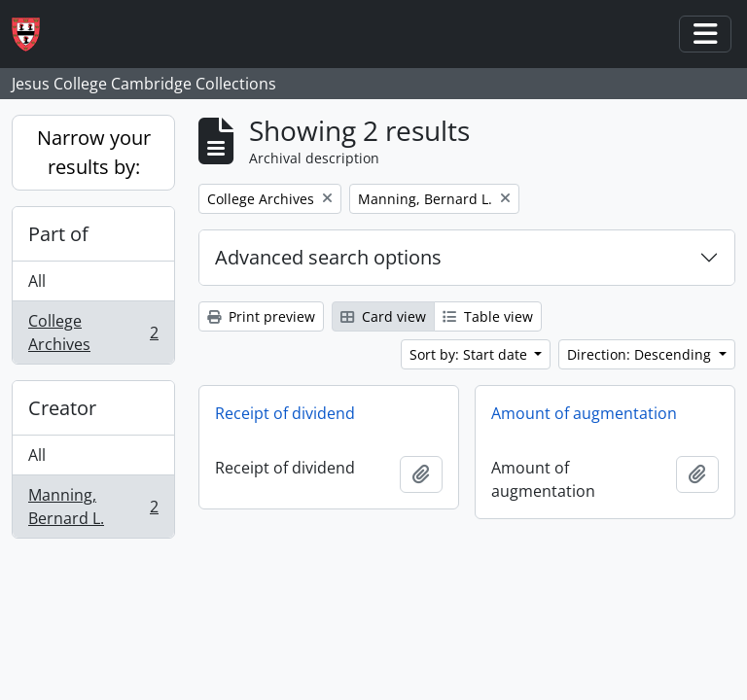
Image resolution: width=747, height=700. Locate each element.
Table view (488, 316)
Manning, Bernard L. (93, 507)
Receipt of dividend (285, 413)
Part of (58, 234)
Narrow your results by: (94, 152)
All (37, 281)
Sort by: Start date (470, 354)
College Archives (93, 332)
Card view (383, 316)
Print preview (261, 316)
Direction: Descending (641, 354)
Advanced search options (328, 257)
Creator (62, 408)
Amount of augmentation (584, 413)
